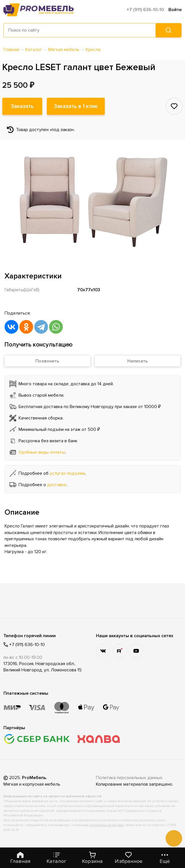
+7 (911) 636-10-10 (145, 10)
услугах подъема (67, 473)
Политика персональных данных (129, 778)
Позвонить (47, 361)
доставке (57, 485)
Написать (138, 361)
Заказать (22, 106)
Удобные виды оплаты (42, 452)
